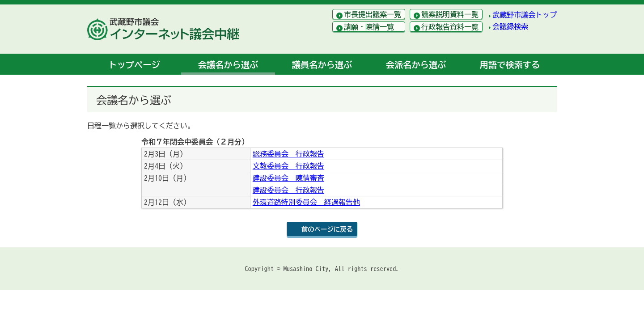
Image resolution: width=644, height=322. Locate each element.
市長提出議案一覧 (373, 14)
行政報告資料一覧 (450, 27)
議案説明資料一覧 (450, 14)
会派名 (416, 65)
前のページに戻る (327, 229)
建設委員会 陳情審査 (288, 178)
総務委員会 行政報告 (288, 154)
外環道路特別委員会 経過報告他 (306, 202)
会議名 (228, 65)
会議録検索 (510, 26)
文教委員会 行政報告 (288, 166)
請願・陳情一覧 (369, 27)
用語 (510, 65)
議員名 (322, 65)
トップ (134, 65)
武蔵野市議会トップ (525, 15)
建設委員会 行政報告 (288, 190)
